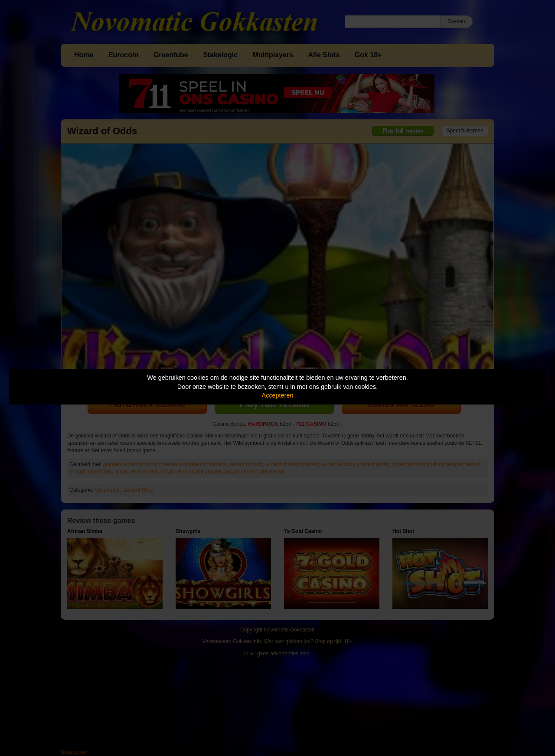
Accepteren (278, 395)
